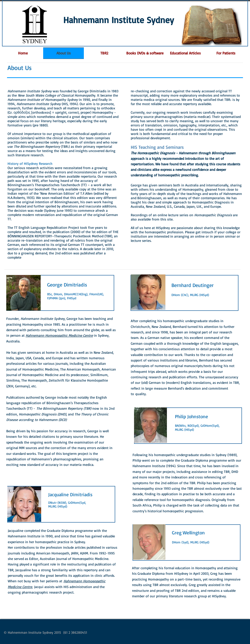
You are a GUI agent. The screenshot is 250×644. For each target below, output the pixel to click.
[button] (226, 53)
